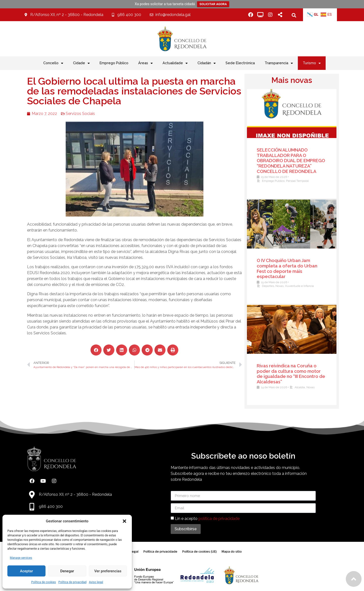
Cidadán (207, 63)
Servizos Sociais (67, 114)
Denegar (67, 571)
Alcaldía (306, 387)
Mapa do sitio (232, 552)
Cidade (81, 63)
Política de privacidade (160, 552)
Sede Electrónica (240, 63)
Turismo (312, 63)
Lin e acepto (207, 519)
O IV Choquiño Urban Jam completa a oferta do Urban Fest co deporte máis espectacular (293, 268)
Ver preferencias (108, 571)
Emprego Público (114, 63)
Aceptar (26, 571)
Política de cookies (44, 582)
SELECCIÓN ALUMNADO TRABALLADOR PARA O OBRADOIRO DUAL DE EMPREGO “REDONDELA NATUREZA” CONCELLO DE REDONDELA (297, 161)
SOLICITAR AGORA (213, 4)
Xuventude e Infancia (305, 286)
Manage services (21, 558)
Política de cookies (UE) (199, 552)
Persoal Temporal (303, 181)
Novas (285, 286)
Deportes (274, 286)
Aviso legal (96, 582)
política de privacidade (219, 519)
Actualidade (175, 63)
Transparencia (279, 63)
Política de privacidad (72, 582)
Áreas (145, 63)
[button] (124, 521)
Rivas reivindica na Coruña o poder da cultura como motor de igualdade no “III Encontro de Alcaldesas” (297, 374)
